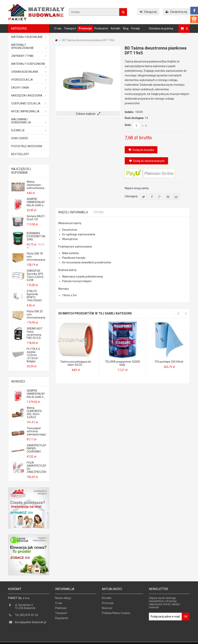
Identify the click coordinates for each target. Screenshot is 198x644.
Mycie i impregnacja (29, 111)
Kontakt (116, 28)
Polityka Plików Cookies (116, 614)
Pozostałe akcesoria (27, 146)
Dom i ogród (20, 138)
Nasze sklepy (63, 599)
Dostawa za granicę (161, 28)
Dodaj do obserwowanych (147, 161)
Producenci (101, 28)
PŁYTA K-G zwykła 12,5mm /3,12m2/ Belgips (33, 355)
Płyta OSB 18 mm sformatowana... (36, 257)
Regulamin (62, 619)
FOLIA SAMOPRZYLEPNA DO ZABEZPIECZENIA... (36, 467)
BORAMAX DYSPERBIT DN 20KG (36, 236)
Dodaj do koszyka (143, 150)
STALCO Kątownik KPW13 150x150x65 (34, 296)
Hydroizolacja (29, 80)
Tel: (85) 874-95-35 (26, 616)
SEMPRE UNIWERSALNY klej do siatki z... (36, 202)
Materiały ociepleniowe (29, 65)
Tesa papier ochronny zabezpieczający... (36, 431)
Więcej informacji (73, 212)
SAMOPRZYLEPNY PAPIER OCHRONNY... (36, 448)
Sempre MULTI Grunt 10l (36, 218)
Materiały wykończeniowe (29, 46)
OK (186, 618)
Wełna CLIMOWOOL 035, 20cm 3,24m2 (34, 413)
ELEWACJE (29, 130)
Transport (70, 28)
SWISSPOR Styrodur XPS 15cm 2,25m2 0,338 (35, 275)
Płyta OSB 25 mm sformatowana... (36, 314)
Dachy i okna (29, 88)
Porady (135, 28)
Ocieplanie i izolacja (29, 103)
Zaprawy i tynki (29, 56)
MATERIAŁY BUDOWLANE (29, 37)
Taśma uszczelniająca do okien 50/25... (76, 363)
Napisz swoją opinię (137, 188)
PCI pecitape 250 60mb (169, 362)
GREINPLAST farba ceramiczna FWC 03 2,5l (35, 333)
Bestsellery (20, 154)
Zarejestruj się (176, 12)
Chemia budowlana (29, 72)
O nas (58, 28)
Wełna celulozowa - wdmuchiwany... (36, 185)
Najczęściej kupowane (21, 171)
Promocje (85, 28)
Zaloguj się (148, 12)
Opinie (99, 212)
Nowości (18, 381)
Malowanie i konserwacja (29, 121)
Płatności (61, 609)
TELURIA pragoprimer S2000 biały (122, 363)
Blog (126, 28)
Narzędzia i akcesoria (29, 96)
